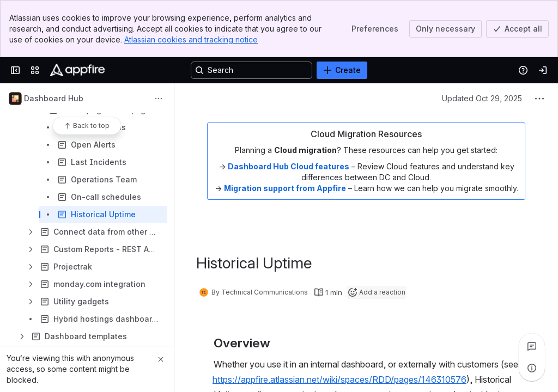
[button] (349, 379)
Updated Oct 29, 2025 (482, 98)
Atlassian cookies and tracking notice (191, 39)
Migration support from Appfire (285, 188)
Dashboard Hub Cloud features (289, 166)
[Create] (342, 70)
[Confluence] (77, 70)
